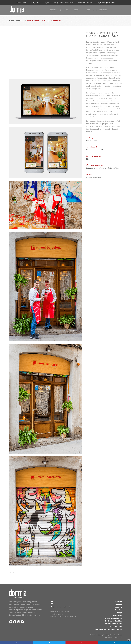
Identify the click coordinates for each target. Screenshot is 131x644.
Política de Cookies (114, 621)
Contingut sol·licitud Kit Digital (108, 629)
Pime (88, 159)
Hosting (78, 10)
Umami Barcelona (93, 177)
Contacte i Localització (60, 607)
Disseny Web (34, 3)
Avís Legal (117, 615)
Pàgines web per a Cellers (106, 3)
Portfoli (90, 10)
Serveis (66, 10)
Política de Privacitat (113, 618)
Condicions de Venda (113, 624)
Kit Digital (46, 3)
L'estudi (54, 10)
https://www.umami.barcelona (98, 150)
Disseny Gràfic (21, 3)
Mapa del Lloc (116, 627)
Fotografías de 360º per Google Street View (103, 168)
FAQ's (119, 613)
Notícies (103, 10)
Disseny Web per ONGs (86, 3)
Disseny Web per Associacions (63, 3)
